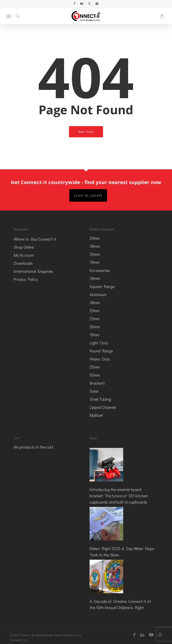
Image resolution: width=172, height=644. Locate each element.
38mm (95, 246)
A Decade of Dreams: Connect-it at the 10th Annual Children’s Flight (120, 604)
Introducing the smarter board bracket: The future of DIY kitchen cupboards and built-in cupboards (119, 496)
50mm (95, 254)
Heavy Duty (100, 359)
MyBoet (96, 415)
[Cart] (161, 16)
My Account (24, 255)
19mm (95, 262)
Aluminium (98, 294)
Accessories (100, 270)
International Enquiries (33, 271)
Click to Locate (88, 195)
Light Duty (99, 343)
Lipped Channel (103, 407)
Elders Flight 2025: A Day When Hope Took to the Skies (122, 552)
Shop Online (24, 247)
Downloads (23, 263)
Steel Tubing (100, 399)
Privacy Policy (26, 279)
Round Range (101, 351)
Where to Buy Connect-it (35, 239)
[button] (9, 16)
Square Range (102, 286)
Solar (94, 391)
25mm (95, 238)
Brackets (97, 383)
